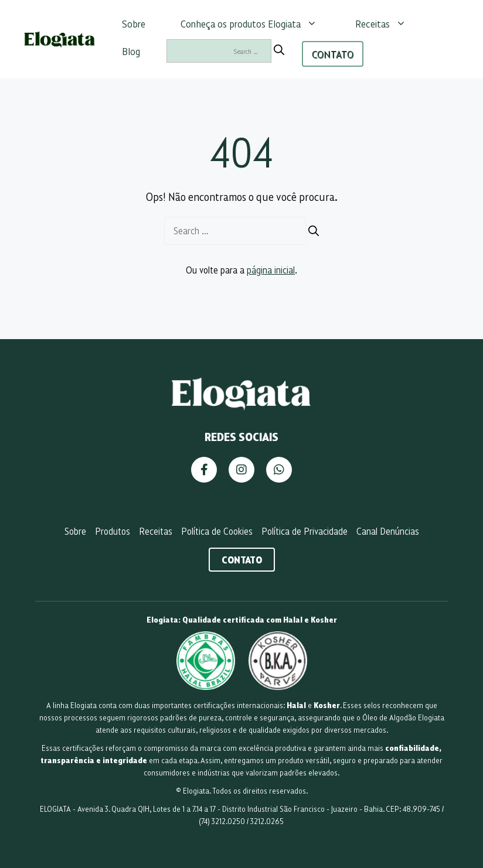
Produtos (113, 531)
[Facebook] (204, 470)
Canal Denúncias (388, 531)
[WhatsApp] (279, 470)
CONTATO (333, 54)
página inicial (271, 269)
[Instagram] (241, 470)
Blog (131, 51)
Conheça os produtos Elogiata (255, 23)
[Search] (279, 50)
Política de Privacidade (305, 531)
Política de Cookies (217, 531)
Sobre (134, 23)
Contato (242, 559)
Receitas (387, 23)
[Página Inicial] (242, 408)
